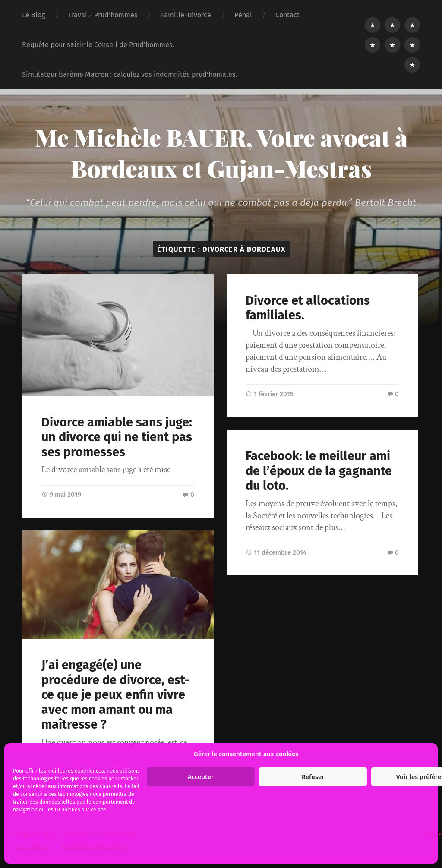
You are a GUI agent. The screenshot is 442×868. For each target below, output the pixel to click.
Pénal (243, 15)
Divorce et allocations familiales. (308, 308)
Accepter (201, 777)
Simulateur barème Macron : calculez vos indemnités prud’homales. (130, 74)
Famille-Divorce (186, 15)
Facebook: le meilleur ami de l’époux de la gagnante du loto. (319, 471)
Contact (287, 15)
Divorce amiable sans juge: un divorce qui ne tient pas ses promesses (117, 437)
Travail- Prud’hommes (103, 15)
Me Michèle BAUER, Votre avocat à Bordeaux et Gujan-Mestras (221, 153)
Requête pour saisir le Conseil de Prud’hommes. (98, 45)
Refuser (313, 777)
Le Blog (33, 15)
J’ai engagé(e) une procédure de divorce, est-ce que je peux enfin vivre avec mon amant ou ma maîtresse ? (116, 695)
